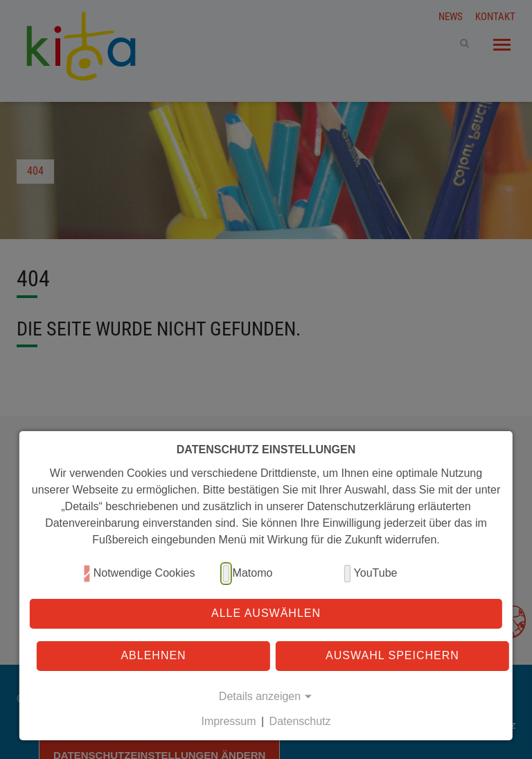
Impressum (228, 721)
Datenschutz (300, 721)
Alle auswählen (266, 613)
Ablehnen (153, 655)
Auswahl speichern (392, 655)
